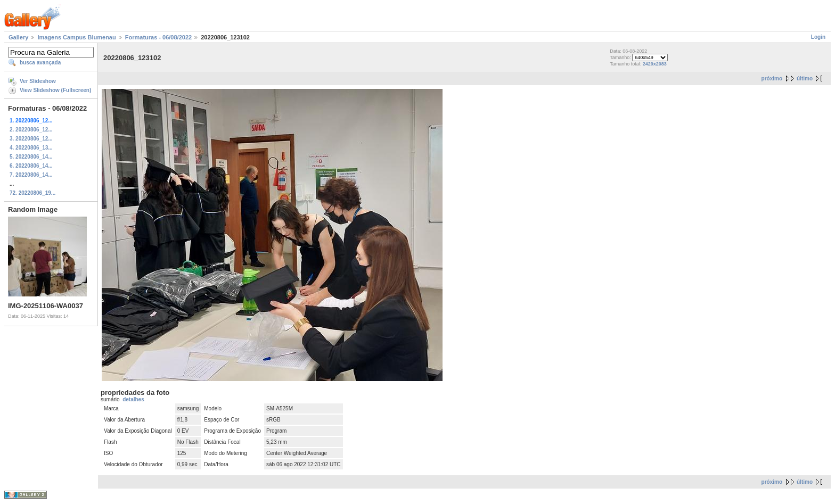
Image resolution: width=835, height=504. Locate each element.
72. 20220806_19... (32, 193)
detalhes (133, 399)
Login (818, 37)
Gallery (18, 37)
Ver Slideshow (38, 81)
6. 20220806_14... (31, 166)
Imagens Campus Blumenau (76, 37)
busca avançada (40, 63)
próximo (772, 79)
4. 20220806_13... (31, 148)
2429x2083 (655, 64)
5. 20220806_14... (31, 157)
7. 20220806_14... (31, 175)
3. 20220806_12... (31, 139)
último (805, 79)
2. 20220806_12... (31, 130)
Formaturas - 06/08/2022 (158, 37)
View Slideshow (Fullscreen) (55, 90)
